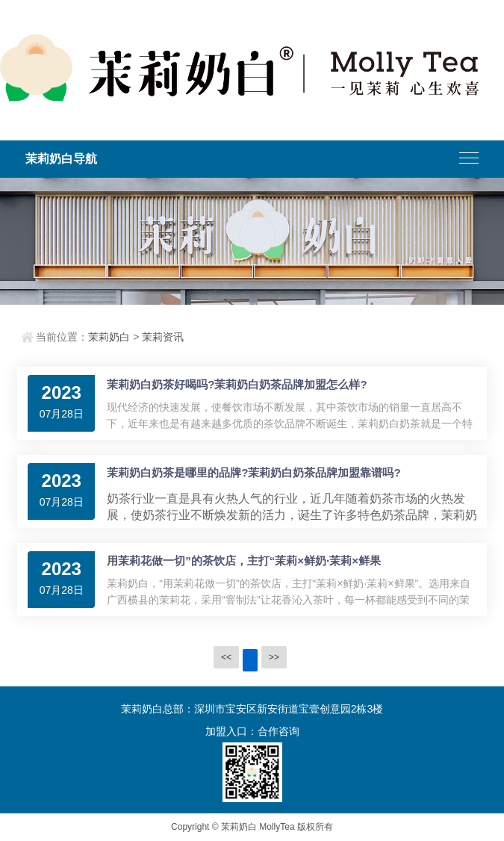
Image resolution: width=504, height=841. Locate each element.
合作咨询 (279, 731)
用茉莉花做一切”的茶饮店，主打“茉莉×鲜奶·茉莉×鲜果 (244, 561)
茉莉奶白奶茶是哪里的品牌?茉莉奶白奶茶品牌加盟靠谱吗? (253, 472)
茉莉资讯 (163, 337)
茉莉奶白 (109, 337)
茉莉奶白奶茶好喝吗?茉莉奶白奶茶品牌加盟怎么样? (237, 384)
